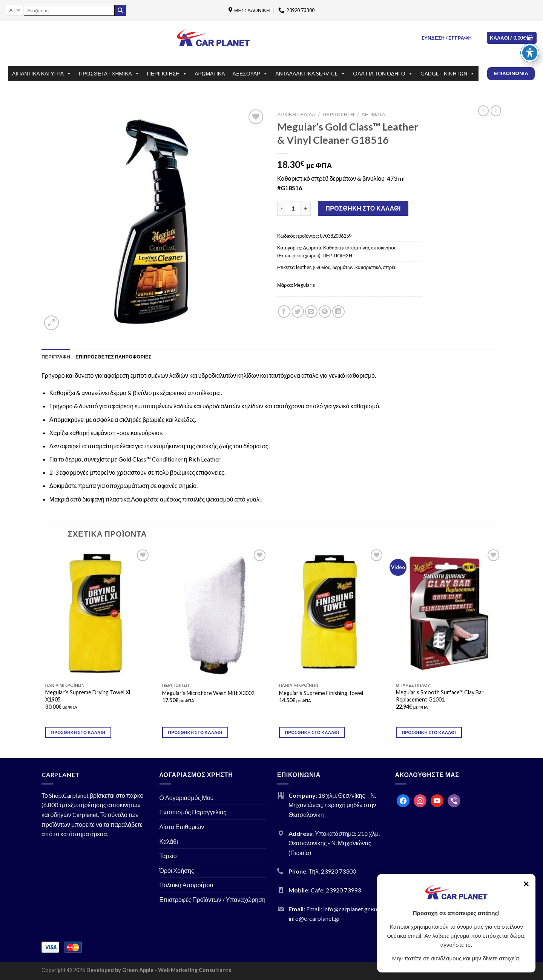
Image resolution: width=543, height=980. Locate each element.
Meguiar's (304, 285)
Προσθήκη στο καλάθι (363, 208)
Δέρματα (374, 114)
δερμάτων (343, 267)
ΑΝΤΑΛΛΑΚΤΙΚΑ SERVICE (310, 74)
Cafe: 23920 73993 (336, 890)
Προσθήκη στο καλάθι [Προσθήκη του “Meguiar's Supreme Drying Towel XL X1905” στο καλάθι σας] (78, 732)
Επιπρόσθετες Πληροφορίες (114, 357)
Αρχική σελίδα (296, 114)
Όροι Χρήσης (177, 870)
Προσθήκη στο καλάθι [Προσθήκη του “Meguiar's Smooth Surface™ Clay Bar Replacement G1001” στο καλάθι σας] (429, 732)
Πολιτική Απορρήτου (186, 885)
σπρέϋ (390, 267)
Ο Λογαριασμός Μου (187, 798)
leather (303, 267)
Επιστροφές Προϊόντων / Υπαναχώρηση (213, 899)
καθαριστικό (368, 267)
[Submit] (120, 11)
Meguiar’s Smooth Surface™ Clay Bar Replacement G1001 (440, 696)
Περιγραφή (56, 357)
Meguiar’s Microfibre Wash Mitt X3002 (208, 693)
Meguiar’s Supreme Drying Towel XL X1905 (88, 696)
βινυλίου (321, 267)
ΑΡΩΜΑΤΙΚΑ (210, 73)
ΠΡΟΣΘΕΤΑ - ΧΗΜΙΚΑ (109, 74)
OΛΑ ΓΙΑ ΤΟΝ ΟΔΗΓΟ (383, 74)
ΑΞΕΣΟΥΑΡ (250, 74)
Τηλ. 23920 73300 (332, 871)
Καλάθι (169, 841)
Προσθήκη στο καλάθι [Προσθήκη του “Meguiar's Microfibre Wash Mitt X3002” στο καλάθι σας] (195, 732)
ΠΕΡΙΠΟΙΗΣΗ (167, 74)
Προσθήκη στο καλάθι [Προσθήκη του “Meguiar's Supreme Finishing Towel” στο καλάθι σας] (312, 732)
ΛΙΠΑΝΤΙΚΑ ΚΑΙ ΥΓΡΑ (42, 74)
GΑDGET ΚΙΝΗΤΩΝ (448, 74)
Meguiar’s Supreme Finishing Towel (321, 693)
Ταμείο (168, 856)
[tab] (56, 357)
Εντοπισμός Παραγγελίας (193, 812)
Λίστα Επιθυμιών (182, 827)
